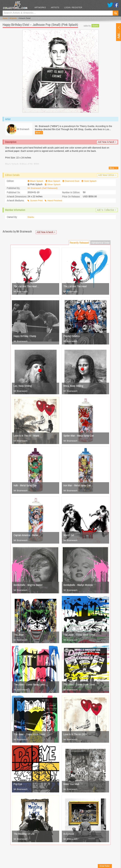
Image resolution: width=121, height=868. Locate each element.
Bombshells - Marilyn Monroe (78, 586)
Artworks (42, 8)
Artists (56, 8)
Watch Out (69, 536)
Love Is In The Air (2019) (76, 735)
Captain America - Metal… (27, 536)
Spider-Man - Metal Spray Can (79, 436)
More (39, 133)
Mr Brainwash (21, 292)
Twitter (110, 5)
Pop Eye (18, 785)
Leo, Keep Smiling (23, 386)
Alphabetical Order (100, 243)
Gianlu (95, 26)
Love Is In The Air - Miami (26, 436)
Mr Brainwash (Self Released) (43, 189)
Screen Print (37, 201)
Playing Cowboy (72, 337)
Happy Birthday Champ (25, 337)
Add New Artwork (107, 143)
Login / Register (75, 8)
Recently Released (79, 243)
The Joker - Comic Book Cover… (80, 635)
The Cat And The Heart (75, 287)
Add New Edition (107, 176)
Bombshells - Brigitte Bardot (28, 586)
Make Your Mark (71, 785)
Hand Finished (55, 201)
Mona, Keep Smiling (73, 386)
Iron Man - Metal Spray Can (77, 486)
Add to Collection (107, 211)
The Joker (19, 635)
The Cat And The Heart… (26, 287)
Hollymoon (69, 834)
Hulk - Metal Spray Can (25, 486)
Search (116, 13)
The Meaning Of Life (24, 834)
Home (5, 18)
